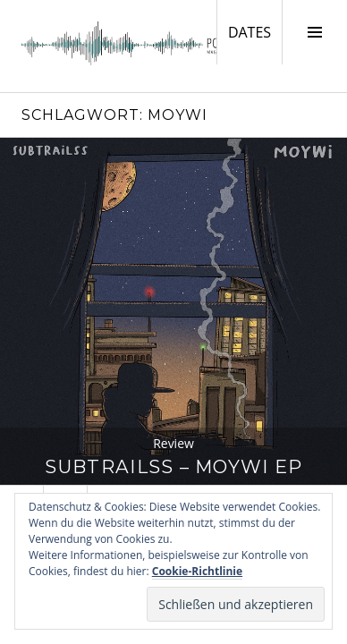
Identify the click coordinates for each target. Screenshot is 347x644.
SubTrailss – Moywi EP (174, 466)
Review (173, 443)
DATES (255, 31)
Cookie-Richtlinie (197, 571)
